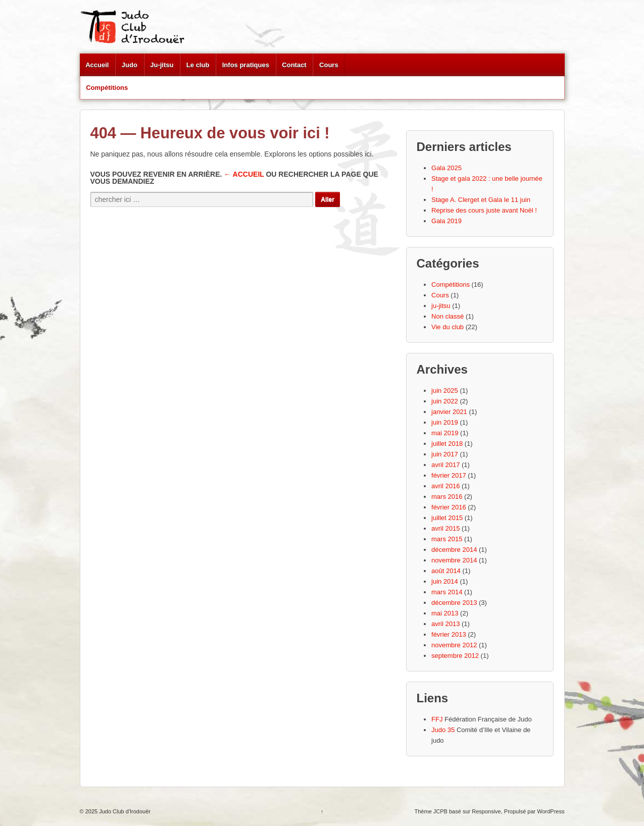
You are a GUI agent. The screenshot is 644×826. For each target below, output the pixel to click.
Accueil (97, 65)
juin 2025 (445, 391)
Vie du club (448, 327)
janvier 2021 (449, 412)
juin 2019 (445, 422)
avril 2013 (445, 624)
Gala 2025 (447, 168)
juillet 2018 (447, 444)
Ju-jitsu (162, 65)
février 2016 (449, 507)
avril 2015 (445, 528)
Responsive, (487, 811)
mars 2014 (447, 592)
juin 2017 (445, 454)
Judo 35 (443, 730)
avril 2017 (445, 465)
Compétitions (107, 88)
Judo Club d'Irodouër (124, 811)
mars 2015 (447, 539)
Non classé (448, 316)
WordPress (551, 811)
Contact (294, 65)
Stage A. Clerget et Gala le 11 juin (481, 200)
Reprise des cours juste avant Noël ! (484, 210)
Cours (329, 65)
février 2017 (449, 475)
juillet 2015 (447, 518)
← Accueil (244, 174)
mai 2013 (445, 613)
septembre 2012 (455, 656)
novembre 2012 (454, 645)
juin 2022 (445, 401)
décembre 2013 (454, 603)
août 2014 (446, 571)
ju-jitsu (441, 306)
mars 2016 (447, 497)
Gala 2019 (447, 221)
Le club (198, 65)
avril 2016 (445, 486)
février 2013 (449, 634)
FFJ (437, 719)
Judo (130, 65)
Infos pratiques (246, 65)
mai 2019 (445, 433)
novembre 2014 (454, 560)
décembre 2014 (454, 550)
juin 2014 (445, 581)
